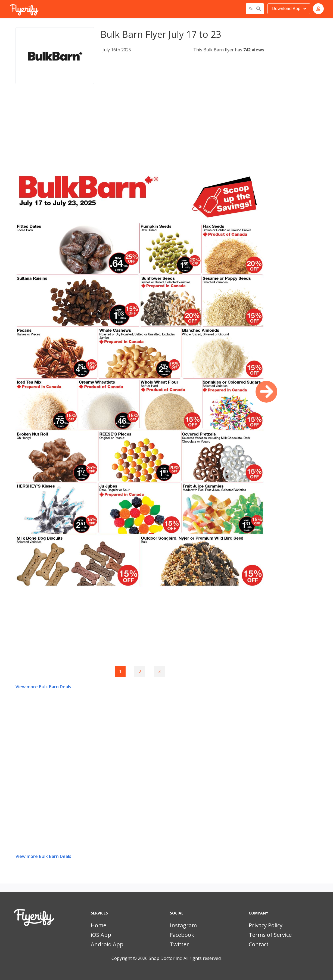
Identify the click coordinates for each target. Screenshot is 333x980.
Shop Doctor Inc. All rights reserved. (185, 958)
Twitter (179, 944)
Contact (259, 944)
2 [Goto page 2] (140, 671)
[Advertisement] (140, 134)
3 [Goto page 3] (159, 671)
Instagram (183, 925)
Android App (107, 944)
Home (99, 925)
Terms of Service (270, 935)
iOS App (101, 935)
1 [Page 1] (120, 671)
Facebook (182, 935)
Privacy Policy (266, 925)
